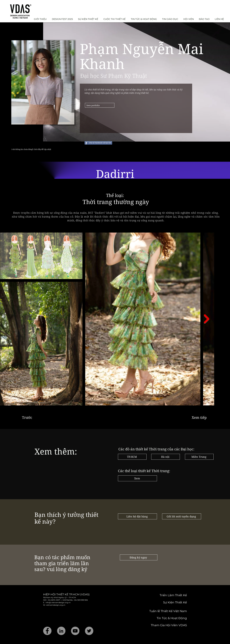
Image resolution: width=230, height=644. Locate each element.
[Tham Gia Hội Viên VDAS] (165, 625)
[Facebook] (47, 631)
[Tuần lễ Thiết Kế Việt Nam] (164, 611)
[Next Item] (207, 319)
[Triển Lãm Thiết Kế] (162, 595)
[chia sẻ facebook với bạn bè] (98, 143)
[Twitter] (89, 631)
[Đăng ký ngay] (139, 557)
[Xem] (137, 478)
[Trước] (32, 417)
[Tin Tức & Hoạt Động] (165, 618)
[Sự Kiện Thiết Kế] (166, 602)
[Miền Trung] (199, 457)
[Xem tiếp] (200, 417)
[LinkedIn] (61, 631)
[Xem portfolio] (100, 105)
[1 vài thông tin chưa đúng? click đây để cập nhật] (43, 149)
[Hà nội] (166, 457)
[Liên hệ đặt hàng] (137, 516)
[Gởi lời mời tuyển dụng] (182, 516)
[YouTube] (75, 631)
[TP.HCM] (132, 457)
